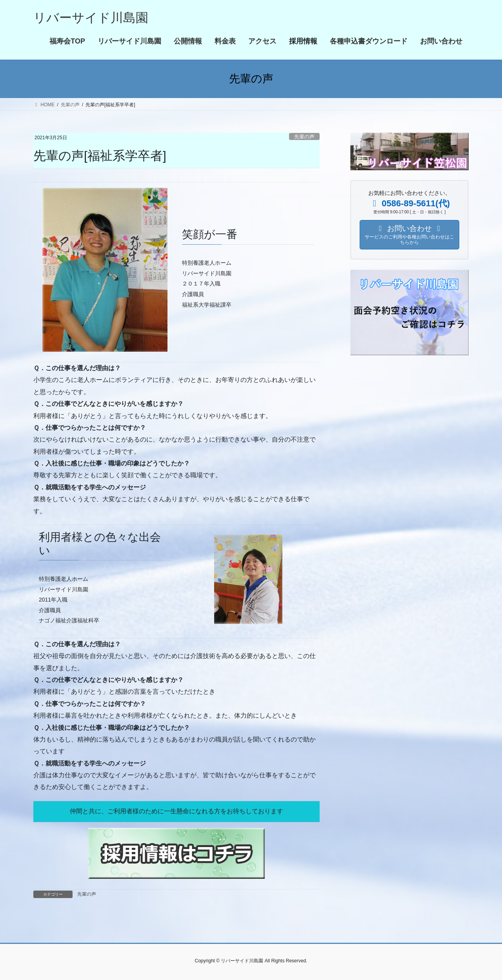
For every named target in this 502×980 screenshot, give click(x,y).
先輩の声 (304, 137)
